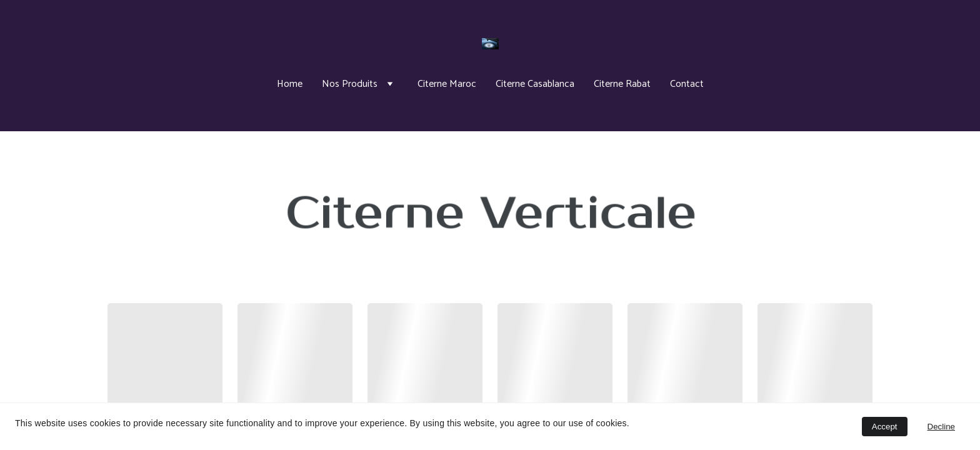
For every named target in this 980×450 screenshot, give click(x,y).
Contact (687, 84)
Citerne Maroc (447, 84)
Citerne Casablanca (535, 84)
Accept (885, 427)
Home (290, 84)
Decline (941, 427)
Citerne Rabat (622, 84)
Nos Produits (350, 84)
